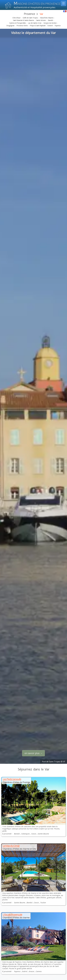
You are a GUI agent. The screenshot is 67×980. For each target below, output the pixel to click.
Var (41, 14)
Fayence (58, 25)
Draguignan (10, 25)
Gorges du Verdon (50, 23)
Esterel (50, 25)
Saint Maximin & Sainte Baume (23, 20)
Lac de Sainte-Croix (35, 23)
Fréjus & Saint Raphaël (38, 25)
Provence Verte (22, 25)
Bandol (50, 20)
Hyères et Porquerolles (18, 23)
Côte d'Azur (16, 18)
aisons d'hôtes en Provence (37, 4)
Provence (29, 14)
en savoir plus (32, 753)
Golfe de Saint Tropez (30, 18)
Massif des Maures (47, 18)
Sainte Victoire (41, 20)
